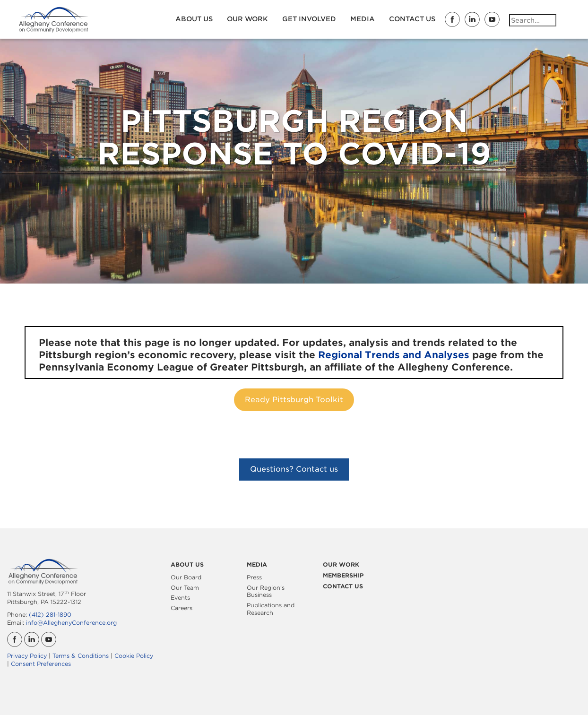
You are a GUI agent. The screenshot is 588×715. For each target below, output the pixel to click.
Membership (343, 575)
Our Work (247, 19)
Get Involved (309, 19)
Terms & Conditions (81, 656)
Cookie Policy (134, 656)
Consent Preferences (41, 664)
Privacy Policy (27, 656)
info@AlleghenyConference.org (71, 623)
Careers (182, 608)
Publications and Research (271, 609)
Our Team (185, 588)
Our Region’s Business (266, 591)
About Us (194, 19)
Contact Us (412, 19)
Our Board (186, 577)
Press (254, 577)
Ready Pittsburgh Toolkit (294, 400)
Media (363, 19)
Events (180, 598)
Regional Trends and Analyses (394, 355)
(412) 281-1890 (50, 615)
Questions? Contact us (294, 469)
